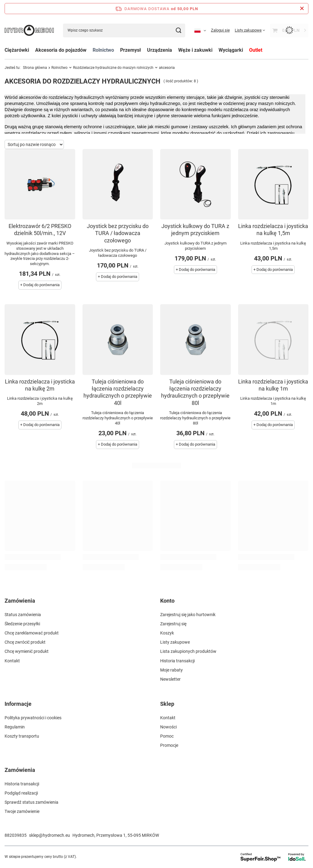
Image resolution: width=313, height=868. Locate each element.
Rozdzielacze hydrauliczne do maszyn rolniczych (113, 68)
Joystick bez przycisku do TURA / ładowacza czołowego (118, 233)
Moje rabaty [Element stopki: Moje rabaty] (171, 670)
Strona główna (35, 68)
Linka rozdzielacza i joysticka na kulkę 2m (40, 385)
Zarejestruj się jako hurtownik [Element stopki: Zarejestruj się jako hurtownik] (188, 615)
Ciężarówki (17, 50)
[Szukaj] (178, 30)
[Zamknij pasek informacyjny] (302, 9)
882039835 (16, 835)
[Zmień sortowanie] (34, 144)
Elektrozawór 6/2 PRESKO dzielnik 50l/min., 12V (40, 230)
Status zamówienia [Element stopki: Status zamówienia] (23, 615)
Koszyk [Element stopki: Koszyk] (167, 633)
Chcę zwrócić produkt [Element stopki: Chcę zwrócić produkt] (25, 642)
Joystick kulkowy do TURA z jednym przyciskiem (195, 230)
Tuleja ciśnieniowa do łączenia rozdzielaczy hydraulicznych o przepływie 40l (118, 392)
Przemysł (131, 50)
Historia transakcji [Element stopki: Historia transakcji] (177, 661)
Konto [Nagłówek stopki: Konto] (167, 601)
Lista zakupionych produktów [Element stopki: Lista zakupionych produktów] (188, 651)
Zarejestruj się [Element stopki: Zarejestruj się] (173, 624)
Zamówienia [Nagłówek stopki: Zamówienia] (20, 601)
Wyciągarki (231, 50)
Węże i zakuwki (195, 50)
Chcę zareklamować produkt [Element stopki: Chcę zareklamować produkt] (32, 633)
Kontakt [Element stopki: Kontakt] (12, 661)
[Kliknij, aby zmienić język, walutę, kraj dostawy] (200, 30)
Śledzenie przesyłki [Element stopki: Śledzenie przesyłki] (22, 624)
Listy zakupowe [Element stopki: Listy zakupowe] (175, 642)
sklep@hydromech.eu (50, 835)
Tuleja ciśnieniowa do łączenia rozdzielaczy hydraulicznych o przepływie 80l (195, 392)
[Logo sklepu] (29, 30)
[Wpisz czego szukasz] (124, 30)
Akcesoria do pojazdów (61, 50)
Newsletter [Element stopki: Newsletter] (170, 679)
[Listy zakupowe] (250, 30)
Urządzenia (160, 50)
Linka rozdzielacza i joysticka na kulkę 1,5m (273, 230)
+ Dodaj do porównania (40, 285)
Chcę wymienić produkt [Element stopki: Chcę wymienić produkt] (27, 651)
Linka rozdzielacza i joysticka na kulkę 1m (273, 385)
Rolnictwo (103, 50)
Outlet (256, 50)
